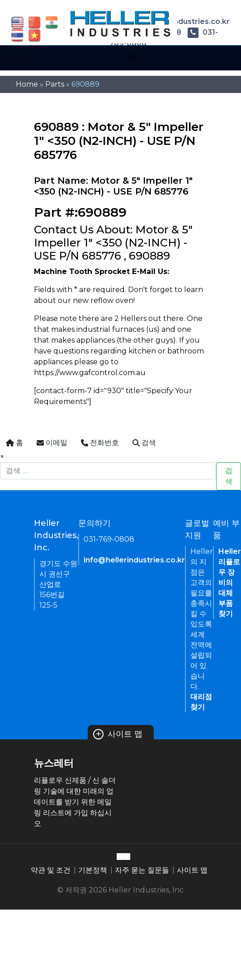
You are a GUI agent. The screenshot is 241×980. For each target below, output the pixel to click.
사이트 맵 (118, 734)
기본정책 (93, 870)
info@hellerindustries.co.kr (134, 560)
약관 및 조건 (51, 870)
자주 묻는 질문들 (142, 870)
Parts (55, 84)
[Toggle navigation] (17, 57)
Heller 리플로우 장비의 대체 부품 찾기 (230, 583)
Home (27, 84)
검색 (229, 476)
